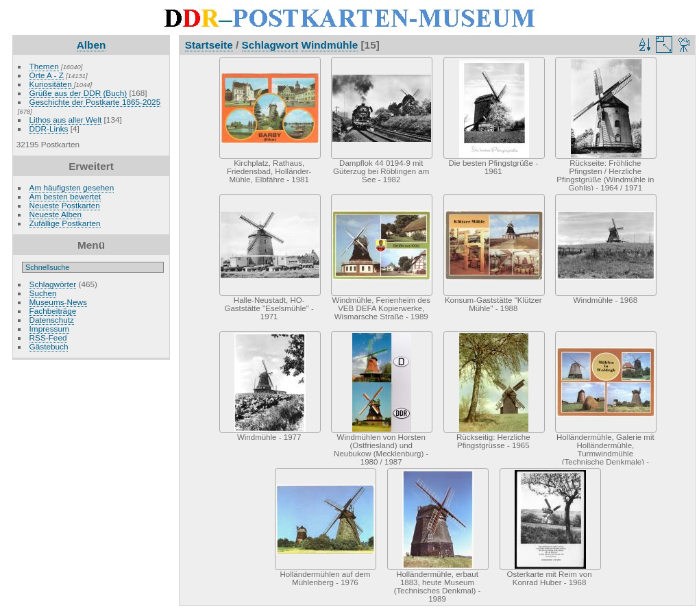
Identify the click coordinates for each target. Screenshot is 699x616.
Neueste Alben (56, 214)
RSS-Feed (48, 337)
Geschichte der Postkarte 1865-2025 (95, 102)
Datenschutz (52, 320)
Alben (91, 45)
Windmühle (330, 45)
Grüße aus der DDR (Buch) (78, 93)
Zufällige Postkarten (65, 223)
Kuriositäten (52, 84)
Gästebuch (49, 346)
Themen (44, 66)
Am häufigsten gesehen (72, 187)
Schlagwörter (53, 284)
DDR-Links (49, 128)
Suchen (43, 293)
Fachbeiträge (53, 311)
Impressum (49, 329)
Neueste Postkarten (65, 205)
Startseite (209, 45)
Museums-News (58, 302)
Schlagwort (270, 45)
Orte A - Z (47, 75)
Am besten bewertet (65, 196)
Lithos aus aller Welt (66, 120)
